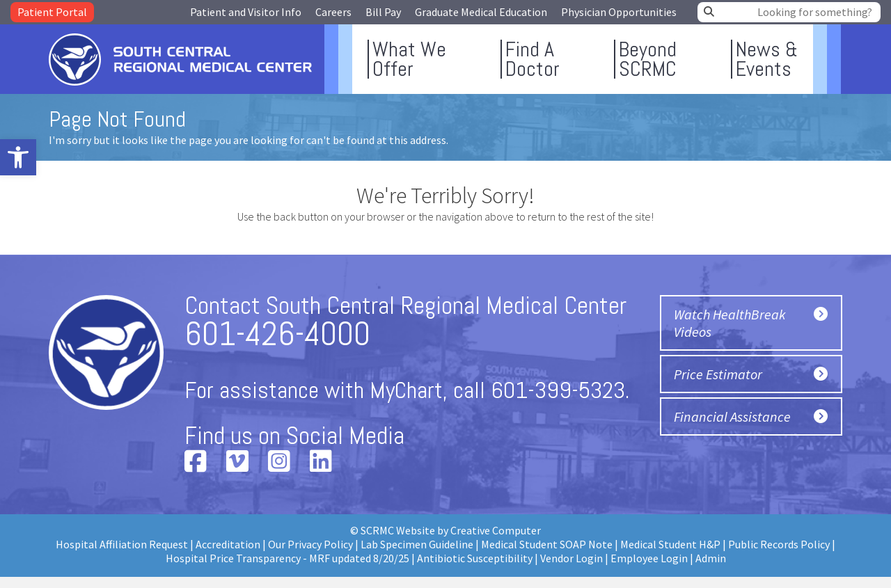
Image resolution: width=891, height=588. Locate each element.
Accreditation (228, 544)
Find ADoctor (533, 59)
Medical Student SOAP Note (547, 544)
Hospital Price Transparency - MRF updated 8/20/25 (287, 558)
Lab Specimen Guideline (417, 544)
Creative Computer (496, 530)
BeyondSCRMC (648, 59)
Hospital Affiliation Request (122, 544)
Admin (711, 558)
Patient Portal (52, 12)
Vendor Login (571, 558)
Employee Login (649, 558)
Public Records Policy (779, 544)
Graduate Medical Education (481, 12)
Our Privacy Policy (310, 544)
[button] (18, 157)
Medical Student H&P (670, 544)
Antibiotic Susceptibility (475, 558)
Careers (333, 12)
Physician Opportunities (619, 12)
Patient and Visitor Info (246, 12)
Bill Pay (383, 12)
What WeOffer (409, 59)
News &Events (767, 59)
